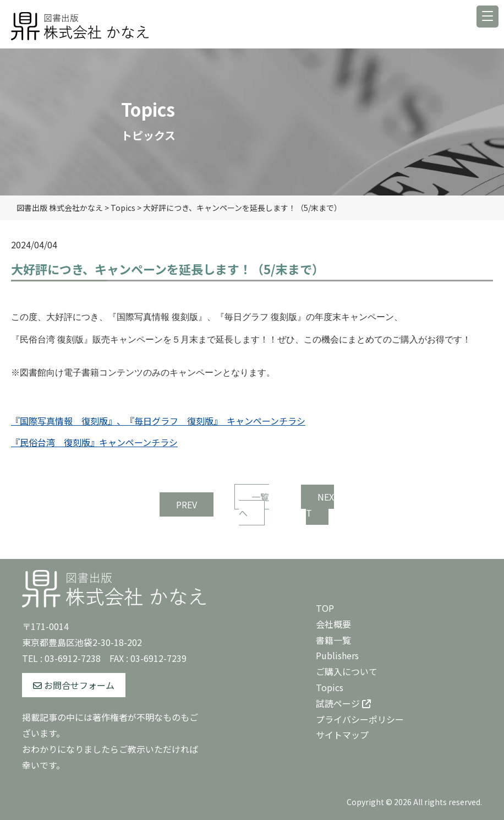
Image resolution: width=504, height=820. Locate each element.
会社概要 (333, 624)
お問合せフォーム (74, 685)
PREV (187, 504)
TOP (325, 608)
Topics (330, 687)
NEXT (320, 505)
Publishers (337, 655)
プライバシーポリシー (360, 719)
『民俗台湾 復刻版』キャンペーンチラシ (94, 442)
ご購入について (347, 671)
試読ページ (343, 703)
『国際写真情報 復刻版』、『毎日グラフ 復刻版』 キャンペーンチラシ (158, 421)
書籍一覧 (333, 640)
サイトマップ (342, 735)
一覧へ (254, 505)
